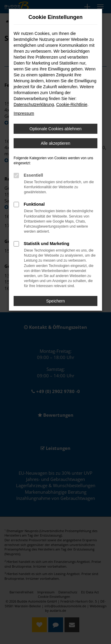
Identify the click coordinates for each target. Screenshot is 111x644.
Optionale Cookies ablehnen (56, 129)
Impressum (24, 113)
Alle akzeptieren (56, 143)
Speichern (55, 301)
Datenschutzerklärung (34, 104)
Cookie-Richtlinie (72, 104)
